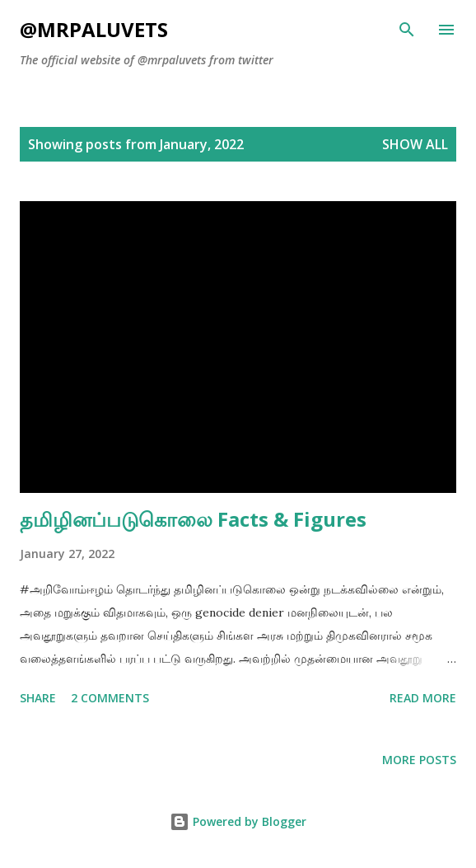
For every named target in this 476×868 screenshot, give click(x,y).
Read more (423, 698)
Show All (415, 144)
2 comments (110, 698)
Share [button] (38, 698)
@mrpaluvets (94, 29)
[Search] (407, 30)
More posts (419, 760)
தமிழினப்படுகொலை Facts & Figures (193, 519)
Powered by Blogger (238, 821)
